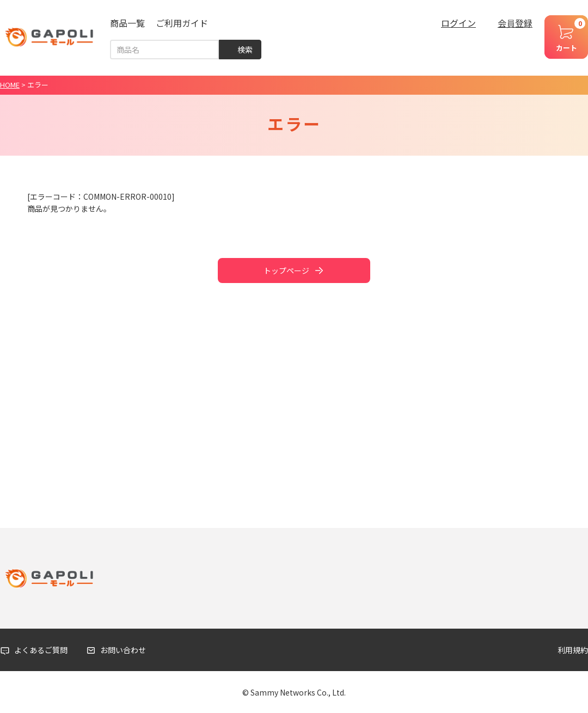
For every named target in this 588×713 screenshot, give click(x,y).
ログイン (458, 23)
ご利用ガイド (182, 23)
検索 (245, 50)
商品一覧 (127, 23)
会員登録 (515, 23)
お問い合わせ (123, 650)
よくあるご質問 (41, 650)
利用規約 (573, 650)
